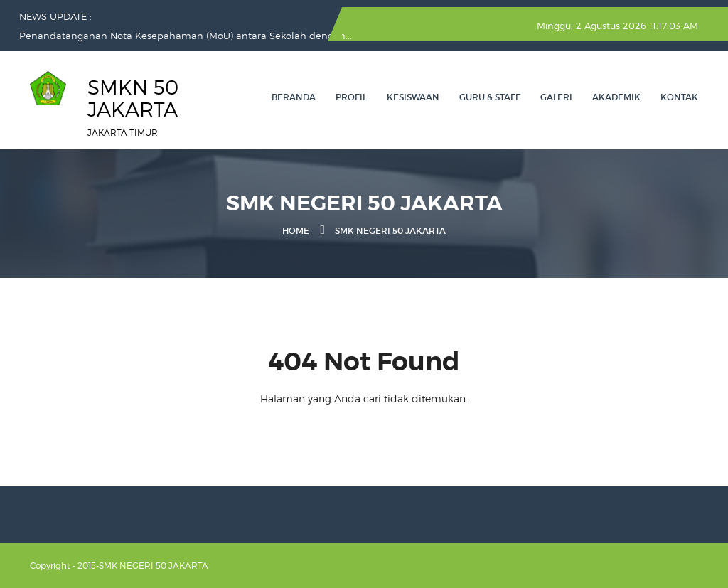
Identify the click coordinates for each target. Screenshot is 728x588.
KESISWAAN (413, 97)
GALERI (556, 97)
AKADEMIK (616, 97)
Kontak (679, 97)
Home (296, 231)
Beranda (294, 97)
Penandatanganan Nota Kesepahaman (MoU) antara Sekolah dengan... (186, 36)
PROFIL (351, 97)
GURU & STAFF (490, 97)
